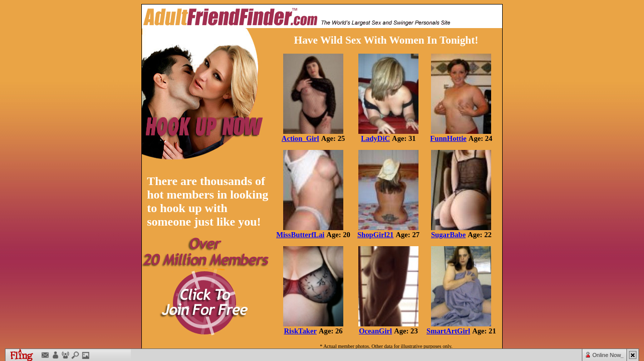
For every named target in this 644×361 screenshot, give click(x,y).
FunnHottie (448, 138)
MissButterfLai (300, 235)
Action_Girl (300, 138)
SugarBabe (448, 235)
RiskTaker (300, 331)
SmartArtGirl (448, 331)
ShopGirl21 (376, 235)
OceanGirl (375, 331)
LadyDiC (375, 138)
